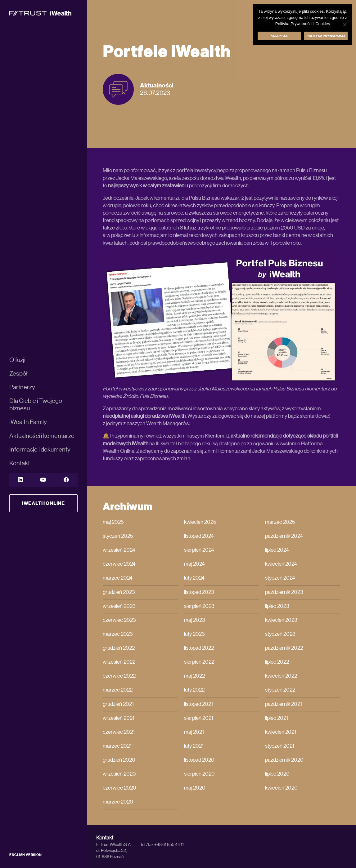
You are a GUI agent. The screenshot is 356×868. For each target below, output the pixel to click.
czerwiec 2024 (119, 564)
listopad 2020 (199, 760)
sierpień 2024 (199, 550)
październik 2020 (284, 760)
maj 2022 (194, 676)
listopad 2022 (199, 648)
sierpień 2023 (199, 606)
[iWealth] (40, 13)
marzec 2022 (118, 690)
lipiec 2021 (277, 718)
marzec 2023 (118, 634)
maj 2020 (195, 788)
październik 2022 (284, 648)
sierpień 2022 (199, 662)
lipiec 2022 (277, 662)
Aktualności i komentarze (42, 436)
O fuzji (17, 360)
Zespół (18, 374)
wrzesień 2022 (119, 662)
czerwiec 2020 (119, 788)
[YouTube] (43, 480)
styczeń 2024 (280, 578)
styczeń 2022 (280, 690)
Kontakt (20, 463)
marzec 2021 (117, 746)
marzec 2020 (118, 802)
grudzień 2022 (119, 648)
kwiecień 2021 (281, 732)
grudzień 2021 (118, 704)
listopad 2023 (199, 592)
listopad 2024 (199, 536)
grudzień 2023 (119, 592)
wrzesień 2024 (119, 550)
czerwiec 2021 (119, 732)
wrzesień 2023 (119, 606)
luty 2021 (194, 746)
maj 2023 (195, 620)
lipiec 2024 (277, 550)
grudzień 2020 (119, 760)
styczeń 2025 (118, 536)
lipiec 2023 (277, 606)
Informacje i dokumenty (40, 450)
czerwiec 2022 (119, 676)
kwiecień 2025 (200, 522)
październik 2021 (284, 704)
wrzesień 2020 (119, 774)
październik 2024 (284, 536)
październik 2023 (284, 592)
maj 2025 (113, 522)
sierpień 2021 (199, 718)
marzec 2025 (280, 522)
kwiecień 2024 (281, 564)
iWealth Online (43, 503)
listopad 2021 (198, 704)
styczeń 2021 (280, 746)
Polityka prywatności (326, 36)
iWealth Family (28, 422)
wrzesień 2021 (119, 718)
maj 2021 (194, 732)
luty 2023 (194, 634)
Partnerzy (22, 387)
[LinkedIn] (20, 480)
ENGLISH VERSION (25, 855)
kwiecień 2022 (281, 676)
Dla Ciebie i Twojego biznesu (36, 405)
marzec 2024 (118, 578)
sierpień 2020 (199, 774)
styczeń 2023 (280, 634)
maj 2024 (194, 564)
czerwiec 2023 (119, 620)
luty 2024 (194, 578)
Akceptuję (279, 36)
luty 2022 (194, 690)
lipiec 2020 (277, 774)
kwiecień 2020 (281, 788)
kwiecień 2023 (281, 620)
